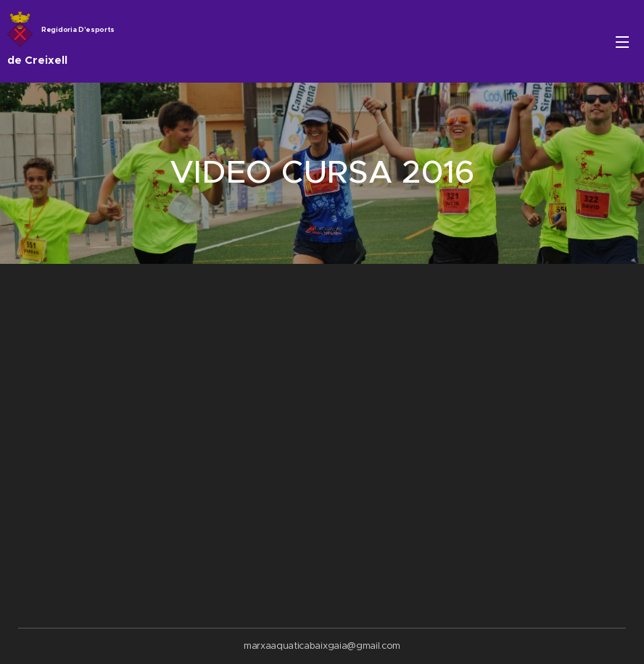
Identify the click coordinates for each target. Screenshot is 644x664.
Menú (622, 42)
